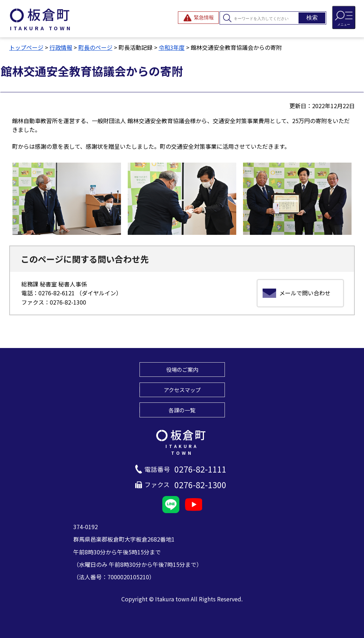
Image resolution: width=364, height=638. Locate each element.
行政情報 (61, 47)
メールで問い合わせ (305, 293)
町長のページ (95, 47)
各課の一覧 (182, 410)
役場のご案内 (182, 369)
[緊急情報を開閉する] (198, 18)
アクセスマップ (182, 390)
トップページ (26, 47)
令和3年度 (172, 47)
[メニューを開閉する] (344, 17)
